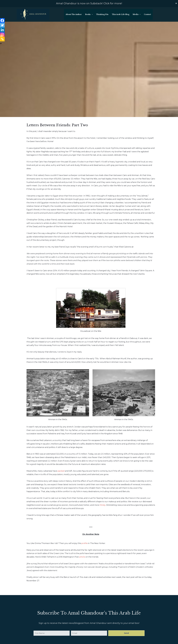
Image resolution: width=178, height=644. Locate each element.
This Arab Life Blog (121, 14)
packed (61, 471)
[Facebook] (2, 13)
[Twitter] (2, 18)
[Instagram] (2, 27)
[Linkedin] (2, 23)
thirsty (103, 505)
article (82, 557)
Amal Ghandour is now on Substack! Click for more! (89, 3)
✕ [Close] (176, 3)
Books (89, 14)
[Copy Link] (2, 32)
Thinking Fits (103, 14)
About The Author (74, 14)
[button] (92, 14)
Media (137, 14)
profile (84, 543)
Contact (148, 14)
